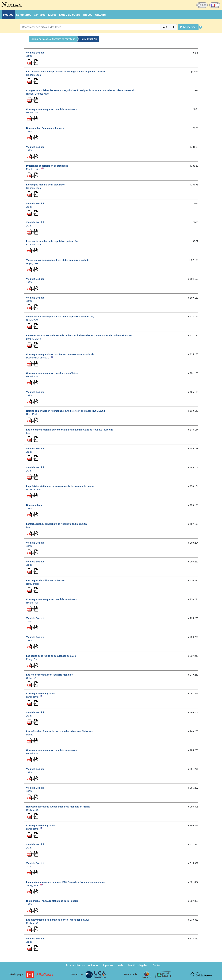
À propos (108, 965)
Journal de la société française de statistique (53, 39)
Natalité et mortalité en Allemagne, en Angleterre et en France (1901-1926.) (65, 411)
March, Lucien (33, 169)
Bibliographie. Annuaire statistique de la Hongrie (52, 901)
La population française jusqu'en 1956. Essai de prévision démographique (66, 882)
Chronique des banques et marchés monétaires (51, 109)
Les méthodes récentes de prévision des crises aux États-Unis (59, 731)
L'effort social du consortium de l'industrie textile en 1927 (57, 524)
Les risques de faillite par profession (46, 580)
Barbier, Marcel (34, 339)
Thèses (87, 15)
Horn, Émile (32, 414)
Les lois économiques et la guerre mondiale (49, 675)
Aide (121, 965)
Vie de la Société (35, 53)
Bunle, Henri (32, 697)
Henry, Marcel (33, 584)
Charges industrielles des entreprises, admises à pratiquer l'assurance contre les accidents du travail (80, 90)
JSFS (29, 56)
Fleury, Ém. (32, 659)
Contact (157, 965)
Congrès (40, 15)
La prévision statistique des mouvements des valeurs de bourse (60, 486)
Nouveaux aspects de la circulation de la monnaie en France (58, 807)
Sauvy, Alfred (33, 885)
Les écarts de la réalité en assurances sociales (51, 656)
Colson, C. (31, 678)
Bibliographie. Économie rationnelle (45, 128)
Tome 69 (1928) (89, 39)
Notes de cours (69, 15)
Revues (8, 15)
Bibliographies (34, 505)
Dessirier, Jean (34, 490)
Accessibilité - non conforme (82, 965)
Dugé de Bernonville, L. (38, 358)
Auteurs (100, 15)
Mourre (30, 735)
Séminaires (24, 15)
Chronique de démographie (41, 694)
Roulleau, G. (32, 810)
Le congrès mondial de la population (46, 185)
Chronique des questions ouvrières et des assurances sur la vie (60, 354)
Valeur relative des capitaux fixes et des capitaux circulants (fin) (60, 317)
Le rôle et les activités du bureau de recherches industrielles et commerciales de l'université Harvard (80, 335)
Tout (164, 27)
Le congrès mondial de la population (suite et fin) (52, 241)
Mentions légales (138, 965)
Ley (28, 433)
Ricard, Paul (32, 113)
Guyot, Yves (32, 263)
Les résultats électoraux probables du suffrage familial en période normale (66, 72)
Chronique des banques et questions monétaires (52, 373)
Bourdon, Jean (33, 75)
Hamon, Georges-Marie (38, 94)
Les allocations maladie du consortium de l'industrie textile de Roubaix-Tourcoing (70, 430)
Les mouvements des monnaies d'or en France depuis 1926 (58, 920)
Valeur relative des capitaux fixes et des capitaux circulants (58, 260)
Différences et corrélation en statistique (47, 166)
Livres (52, 15)
